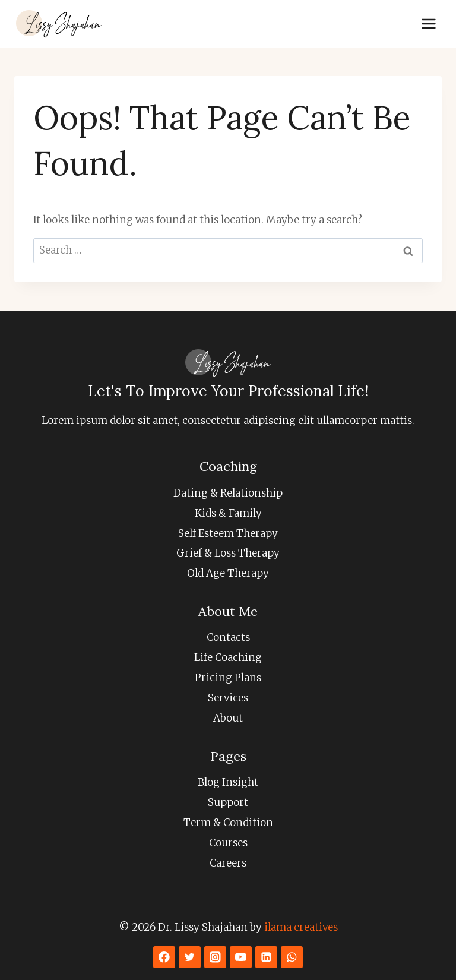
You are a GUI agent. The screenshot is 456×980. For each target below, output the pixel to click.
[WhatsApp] (292, 957)
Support (228, 802)
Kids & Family (228, 513)
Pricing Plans (228, 678)
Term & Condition (228, 823)
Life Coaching (228, 657)
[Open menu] (428, 23)
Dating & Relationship (228, 493)
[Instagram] (215, 957)
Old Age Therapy (228, 573)
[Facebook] (164, 957)
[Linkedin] (266, 957)
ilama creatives (300, 927)
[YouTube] (241, 957)
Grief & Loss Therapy (228, 553)
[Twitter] (190, 957)
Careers (228, 863)
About (228, 718)
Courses (228, 843)
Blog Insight (228, 782)
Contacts (228, 637)
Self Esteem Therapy (228, 533)
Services (228, 698)
